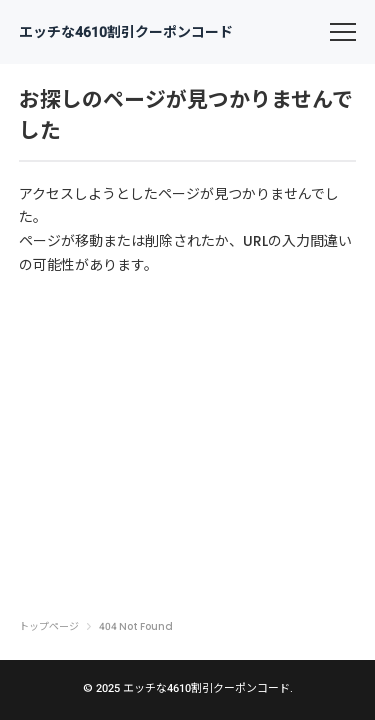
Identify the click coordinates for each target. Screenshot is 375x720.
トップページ (49, 627)
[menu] (343, 32)
